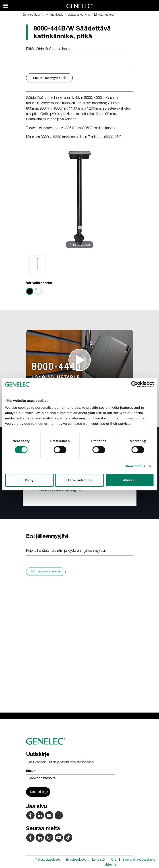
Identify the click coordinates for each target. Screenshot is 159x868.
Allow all (130, 480)
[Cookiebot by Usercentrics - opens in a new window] (134, 384)
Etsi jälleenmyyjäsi (49, 78)
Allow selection (79, 480)
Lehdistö (98, 860)
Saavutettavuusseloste (139, 860)
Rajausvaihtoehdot (46, 572)
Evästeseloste (76, 860)
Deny (29, 480)
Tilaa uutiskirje (38, 792)
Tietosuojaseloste (47, 860)
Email (31, 771)
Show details (135, 466)
